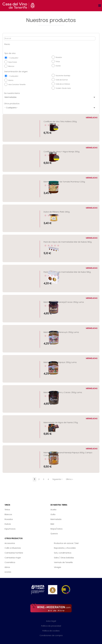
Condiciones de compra (51, 635)
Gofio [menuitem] (53, 514)
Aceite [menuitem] (53, 510)
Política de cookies (51, 631)
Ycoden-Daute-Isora (63, 88)
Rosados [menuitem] (9, 519)
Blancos (11, 66)
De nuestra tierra (12, 93)
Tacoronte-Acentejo (63, 76)
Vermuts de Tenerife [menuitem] (63, 562)
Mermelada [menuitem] (56, 519)
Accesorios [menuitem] (10, 543)
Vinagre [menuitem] (58, 567)
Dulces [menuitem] (8, 524)
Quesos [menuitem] (54, 534)
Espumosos (13, 62)
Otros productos (12, 104)
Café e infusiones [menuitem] (13, 548)
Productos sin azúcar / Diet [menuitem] (66, 543)
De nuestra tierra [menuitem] (59, 505)
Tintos (58, 62)
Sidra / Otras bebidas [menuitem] (64, 558)
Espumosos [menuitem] (10, 529)
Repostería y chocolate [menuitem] (65, 548)
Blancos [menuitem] (8, 514)
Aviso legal (51, 621)
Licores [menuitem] (8, 572)
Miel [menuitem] (52, 524)
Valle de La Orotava (63, 84)
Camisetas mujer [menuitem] (13, 558)
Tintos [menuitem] (7, 510)
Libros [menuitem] (7, 567)
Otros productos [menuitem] (14, 538)
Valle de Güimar (62, 80)
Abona (11, 80)
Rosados (59, 57)
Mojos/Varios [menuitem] (56, 529)
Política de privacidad (51, 626)
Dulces (58, 66)
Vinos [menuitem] (7, 505)
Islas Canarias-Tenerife (17, 84)
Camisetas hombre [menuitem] (14, 553)
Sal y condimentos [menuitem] (63, 553)
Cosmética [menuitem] (10, 562)
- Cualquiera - (14, 58)
